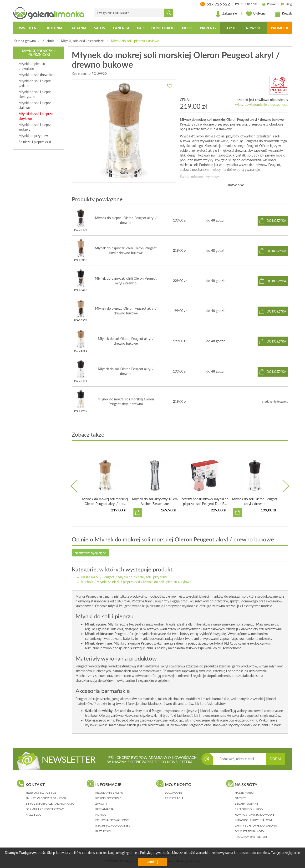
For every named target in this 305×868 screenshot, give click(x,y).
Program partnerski (251, 837)
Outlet (240, 798)
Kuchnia (48, 41)
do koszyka (276, 221)
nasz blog (33, 815)
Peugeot (108, 577)
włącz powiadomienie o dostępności (262, 104)
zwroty (101, 804)
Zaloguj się (226, 14)
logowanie (174, 793)
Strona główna (25, 41)
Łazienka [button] (121, 28)
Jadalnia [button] (78, 28)
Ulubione (256, 14)
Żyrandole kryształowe (254, 820)
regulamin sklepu (109, 793)
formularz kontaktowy (45, 809)
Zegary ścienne (247, 804)
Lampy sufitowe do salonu (256, 825)
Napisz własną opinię (90, 553)
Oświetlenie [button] (28, 28)
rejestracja (174, 798)
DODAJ (275, 759)
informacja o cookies (113, 825)
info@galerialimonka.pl (55, 804)
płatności (103, 831)
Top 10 (231, 28)
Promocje (280, 28)
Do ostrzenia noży (249, 831)
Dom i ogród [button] (163, 28)
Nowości (254, 28)
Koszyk (283, 14)
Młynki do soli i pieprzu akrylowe (135, 41)
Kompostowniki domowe (254, 815)
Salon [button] (100, 28)
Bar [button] (140, 28)
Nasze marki (90, 577)
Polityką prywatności (155, 853)
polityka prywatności (112, 820)
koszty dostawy (108, 798)
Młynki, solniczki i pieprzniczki (83, 41)
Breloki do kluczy (249, 809)
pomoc (101, 815)
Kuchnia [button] (55, 28)
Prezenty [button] (208, 28)
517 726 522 (48, 793)
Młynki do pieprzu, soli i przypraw (142, 577)
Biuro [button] (187, 28)
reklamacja (104, 809)
